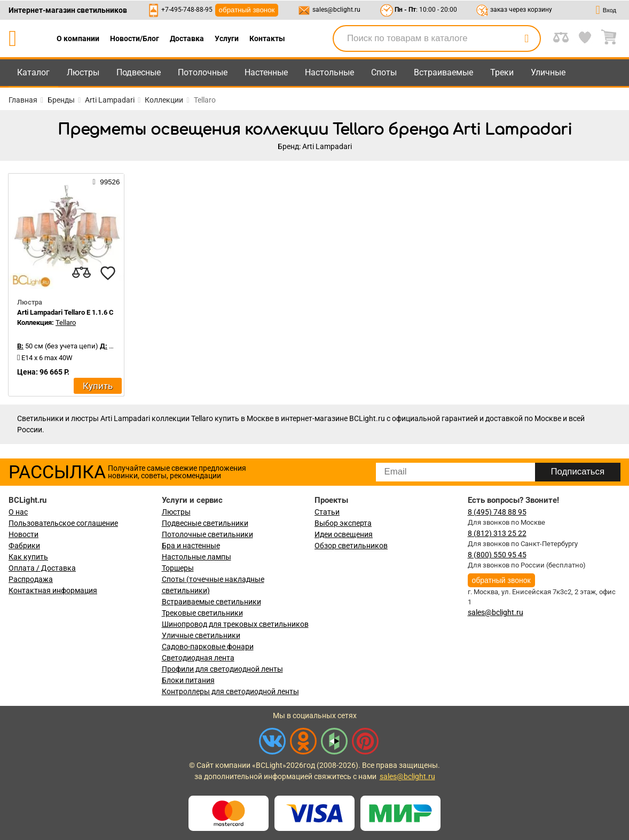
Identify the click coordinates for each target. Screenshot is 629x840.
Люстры (83, 72)
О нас (18, 512)
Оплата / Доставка (42, 568)
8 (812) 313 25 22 (497, 533)
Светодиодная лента (198, 658)
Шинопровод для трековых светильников (235, 624)
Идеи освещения (344, 534)
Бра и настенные (191, 546)
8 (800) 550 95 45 (497, 555)
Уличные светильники (201, 635)
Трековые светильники (202, 613)
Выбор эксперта (343, 523)
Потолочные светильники (207, 534)
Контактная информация (53, 590)
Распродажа (31, 579)
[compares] (81, 273)
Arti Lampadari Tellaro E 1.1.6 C (65, 312)
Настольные (329, 72)
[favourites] (108, 273)
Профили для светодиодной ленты (222, 669)
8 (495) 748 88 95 (497, 512)
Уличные (548, 72)
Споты (384, 72)
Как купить (28, 557)
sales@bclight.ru (336, 10)
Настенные (266, 72)
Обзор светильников (351, 546)
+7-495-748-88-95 (187, 10)
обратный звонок (247, 10)
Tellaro (66, 322)
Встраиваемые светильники (211, 602)
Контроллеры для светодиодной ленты (230, 691)
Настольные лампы (196, 557)
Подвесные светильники (205, 523)
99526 (107, 182)
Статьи (327, 512)
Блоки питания (188, 680)
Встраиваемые (443, 72)
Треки (502, 72)
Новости (23, 534)
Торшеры (178, 568)
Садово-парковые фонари (208, 647)
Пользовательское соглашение (63, 523)
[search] (526, 38)
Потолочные (203, 72)
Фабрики (24, 546)
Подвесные (139, 72)
